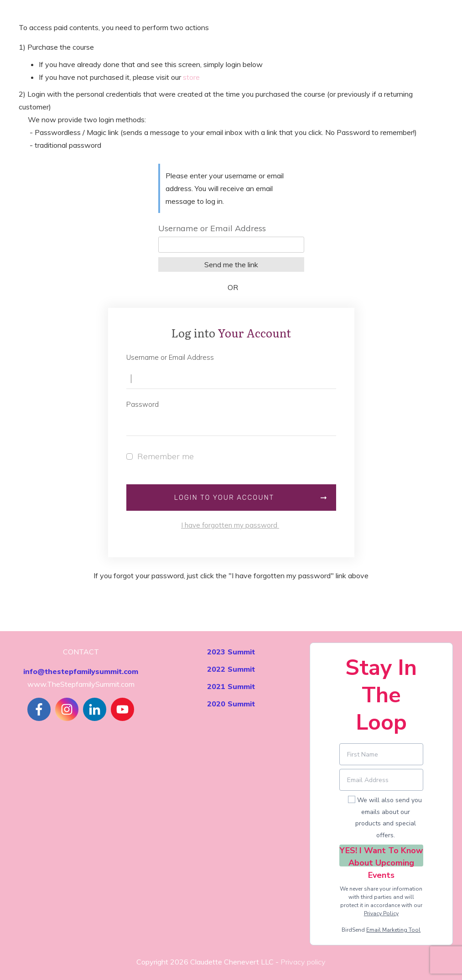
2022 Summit (231, 669)
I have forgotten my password (230, 525)
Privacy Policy (381, 913)
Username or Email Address (212, 228)
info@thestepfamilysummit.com (81, 671)
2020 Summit (231, 704)
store (191, 77)
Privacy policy (303, 962)
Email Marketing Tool (393, 930)
